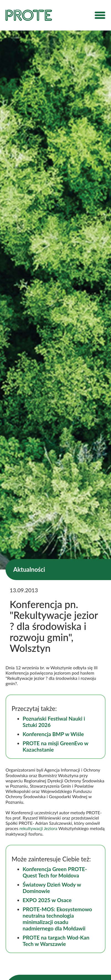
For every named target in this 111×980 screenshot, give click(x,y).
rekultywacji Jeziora (39, 828)
